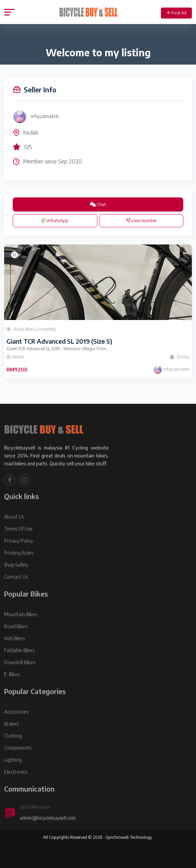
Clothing (13, 751)
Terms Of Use (18, 544)
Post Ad (177, 13)
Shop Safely (16, 580)
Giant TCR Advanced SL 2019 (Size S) (59, 341)
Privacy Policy (19, 556)
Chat (98, 204)
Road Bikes (16, 642)
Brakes (11, 739)
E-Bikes (12, 690)
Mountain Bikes (21, 630)
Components (18, 763)
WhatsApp (55, 220)
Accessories (16, 727)
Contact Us (16, 592)
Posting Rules (19, 568)
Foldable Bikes (19, 666)
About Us (14, 532)
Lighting (13, 775)
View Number (141, 221)
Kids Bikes (14, 654)
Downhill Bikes (20, 678)
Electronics (16, 787)
